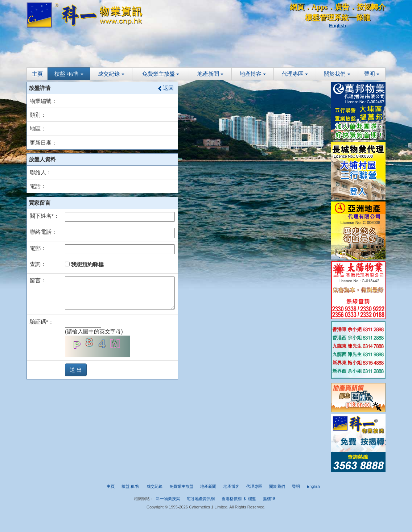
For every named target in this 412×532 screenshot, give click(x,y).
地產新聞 (210, 74)
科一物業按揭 (168, 499)
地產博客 (253, 74)
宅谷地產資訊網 (201, 499)
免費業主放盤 (161, 74)
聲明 (372, 74)
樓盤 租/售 (69, 74)
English (337, 26)
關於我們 (337, 74)
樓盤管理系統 (327, 17)
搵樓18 (269, 499)
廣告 (342, 7)
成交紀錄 (111, 74)
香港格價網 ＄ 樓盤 (239, 499)
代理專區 (295, 74)
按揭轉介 (371, 7)
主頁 (37, 74)
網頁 (297, 7)
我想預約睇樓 (84, 264)
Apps (320, 7)
